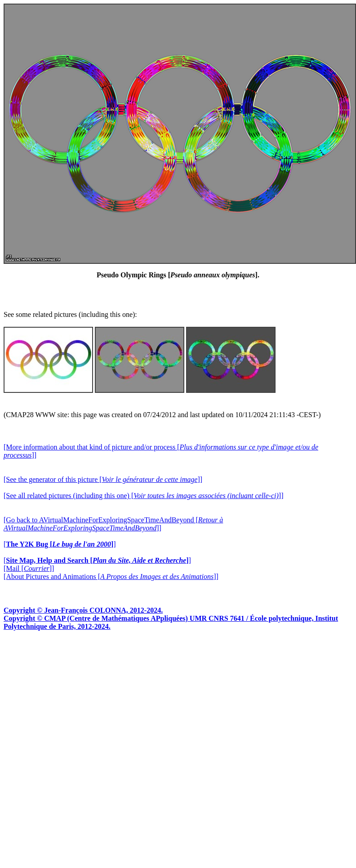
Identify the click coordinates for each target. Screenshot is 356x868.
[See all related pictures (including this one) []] (143, 496)
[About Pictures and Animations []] (111, 576)
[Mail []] (29, 568)
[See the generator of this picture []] (103, 479)
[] (60, 544)
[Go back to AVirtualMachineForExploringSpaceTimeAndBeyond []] (113, 524)
